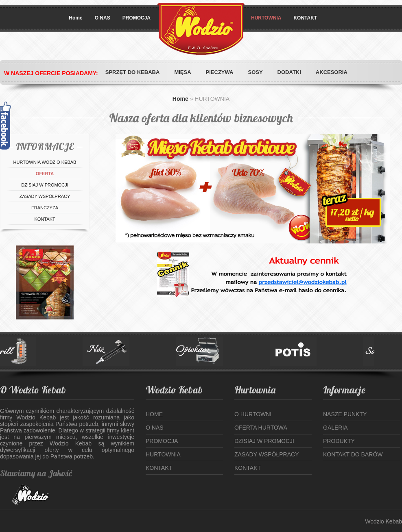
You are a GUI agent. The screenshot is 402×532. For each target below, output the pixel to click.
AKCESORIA (332, 72)
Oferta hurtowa (261, 428)
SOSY (255, 72)
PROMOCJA (137, 18)
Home (75, 18)
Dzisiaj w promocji (45, 185)
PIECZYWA (220, 72)
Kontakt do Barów (353, 454)
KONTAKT (305, 18)
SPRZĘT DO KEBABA (133, 72)
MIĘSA (182, 72)
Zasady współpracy (45, 196)
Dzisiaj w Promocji (264, 441)
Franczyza (45, 208)
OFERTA (45, 174)
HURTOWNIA (266, 18)
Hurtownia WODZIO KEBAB (45, 162)
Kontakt (45, 219)
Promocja (162, 441)
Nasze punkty (345, 414)
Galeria (335, 428)
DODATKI (289, 72)
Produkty (339, 441)
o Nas (155, 428)
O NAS (103, 18)
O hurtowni (253, 414)
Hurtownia (163, 454)
